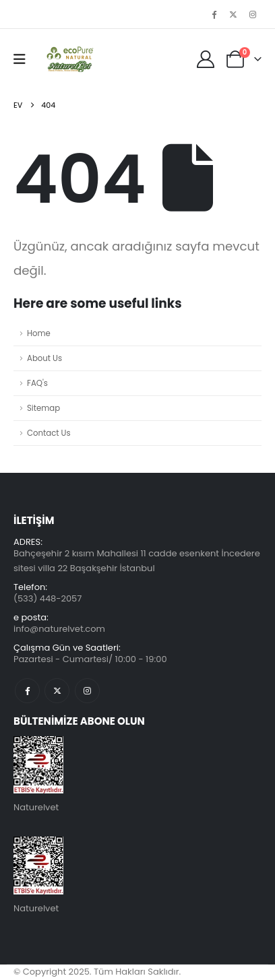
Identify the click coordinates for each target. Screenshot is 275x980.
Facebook (27, 691)
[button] (24, 59)
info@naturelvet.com (59, 629)
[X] (233, 14)
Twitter (57, 691)
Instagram (87, 691)
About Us (44, 358)
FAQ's (37, 383)
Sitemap (43, 408)
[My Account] (206, 59)
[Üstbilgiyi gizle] (68, 59)
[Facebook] (214, 14)
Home (39, 333)
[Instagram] (253, 14)
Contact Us (49, 433)
